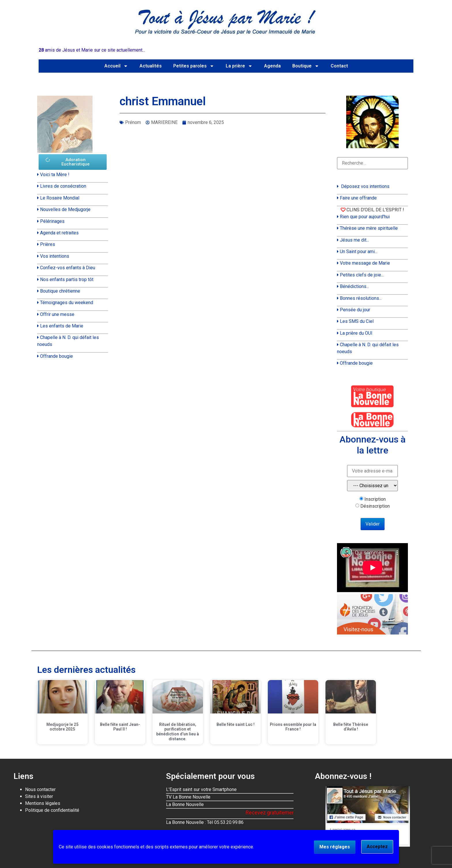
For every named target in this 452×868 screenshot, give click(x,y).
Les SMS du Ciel (357, 321)
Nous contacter (40, 789)
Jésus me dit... (354, 240)
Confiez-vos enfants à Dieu (68, 268)
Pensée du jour (355, 310)
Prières (48, 244)
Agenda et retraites (59, 233)
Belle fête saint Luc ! (236, 724)
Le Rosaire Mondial (60, 198)
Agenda (272, 66)
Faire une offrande (358, 198)
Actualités (151, 66)
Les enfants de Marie (62, 326)
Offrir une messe (57, 314)
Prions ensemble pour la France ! (293, 727)
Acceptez (377, 847)
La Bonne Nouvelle (185, 804)
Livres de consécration (63, 186)
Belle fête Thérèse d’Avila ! (351, 727)
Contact (339, 66)
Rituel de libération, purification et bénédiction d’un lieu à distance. (178, 732)
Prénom (133, 122)
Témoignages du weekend (67, 303)
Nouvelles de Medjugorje (65, 209)
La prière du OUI (356, 333)
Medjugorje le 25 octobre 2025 (62, 727)
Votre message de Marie (365, 263)
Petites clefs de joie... (362, 275)
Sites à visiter (39, 796)
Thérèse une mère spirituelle (369, 228)
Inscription (375, 499)
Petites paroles (194, 66)
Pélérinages (52, 221)
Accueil (116, 66)
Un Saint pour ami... (359, 252)
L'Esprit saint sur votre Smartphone (201, 789)
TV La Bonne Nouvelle (188, 797)
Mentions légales (43, 803)
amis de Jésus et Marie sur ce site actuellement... (92, 50)
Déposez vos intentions (365, 186)
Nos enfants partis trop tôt (67, 279)
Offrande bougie (56, 356)
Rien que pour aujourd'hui (365, 217)
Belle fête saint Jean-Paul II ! (120, 727)
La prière (239, 66)
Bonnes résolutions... (361, 298)
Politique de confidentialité (52, 810)
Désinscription (375, 506)
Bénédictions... (354, 286)
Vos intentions (55, 256)
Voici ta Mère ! (55, 175)
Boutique (306, 66)
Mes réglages (335, 847)
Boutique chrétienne (60, 291)
